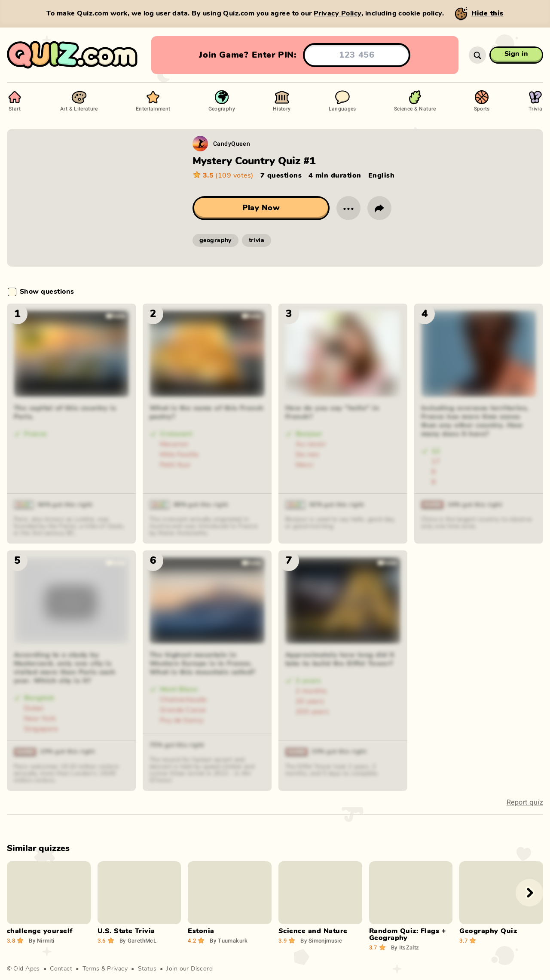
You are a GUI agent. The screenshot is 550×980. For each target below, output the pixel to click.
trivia (257, 240)
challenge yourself (40, 931)
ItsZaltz (405, 947)
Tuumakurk (229, 940)
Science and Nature (313, 931)
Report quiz (525, 802)
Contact (61, 969)
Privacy (117, 969)
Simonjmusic (321, 940)
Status (147, 969)
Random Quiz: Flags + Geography (408, 934)
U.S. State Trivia (126, 931)
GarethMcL (138, 940)
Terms (91, 969)
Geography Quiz (488, 931)
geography (215, 240)
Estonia (201, 931)
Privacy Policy (338, 13)
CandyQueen (232, 143)
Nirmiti (41, 940)
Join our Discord (189, 969)
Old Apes (26, 969)
